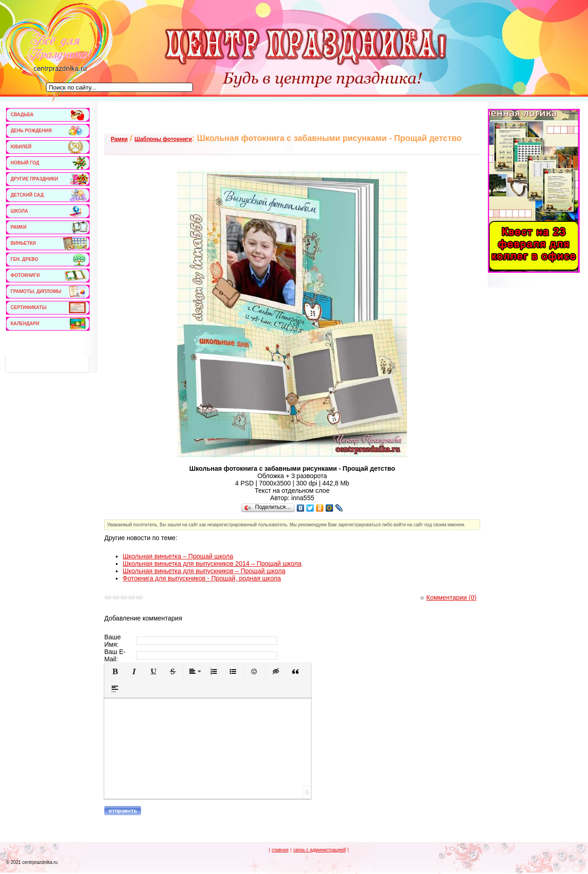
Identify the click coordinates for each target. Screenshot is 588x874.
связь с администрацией (319, 850)
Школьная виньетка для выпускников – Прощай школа (204, 571)
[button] (115, 671)
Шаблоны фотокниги (163, 139)
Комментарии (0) (448, 598)
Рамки (119, 139)
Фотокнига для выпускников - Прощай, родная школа (202, 578)
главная (280, 850)
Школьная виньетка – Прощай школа (178, 556)
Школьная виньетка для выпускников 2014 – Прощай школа (212, 564)
